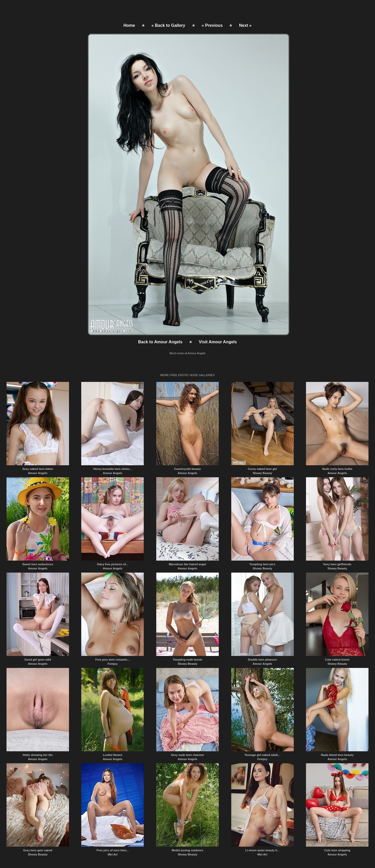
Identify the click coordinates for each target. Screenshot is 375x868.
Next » (245, 25)
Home (129, 25)
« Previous (212, 25)
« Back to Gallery (168, 25)
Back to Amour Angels (160, 342)
